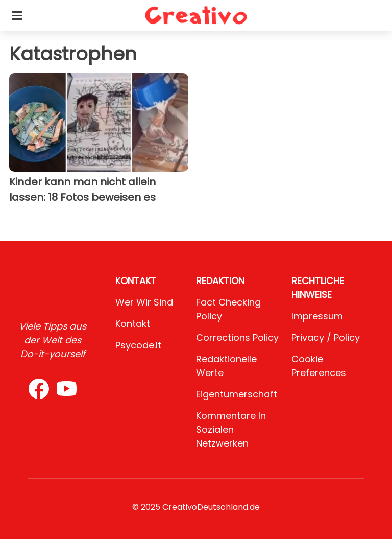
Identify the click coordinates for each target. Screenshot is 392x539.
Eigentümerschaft (237, 394)
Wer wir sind (144, 302)
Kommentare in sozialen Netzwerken (231, 429)
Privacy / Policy (326, 337)
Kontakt (133, 324)
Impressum (317, 316)
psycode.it (138, 345)
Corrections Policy (237, 337)
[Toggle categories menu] (17, 15)
